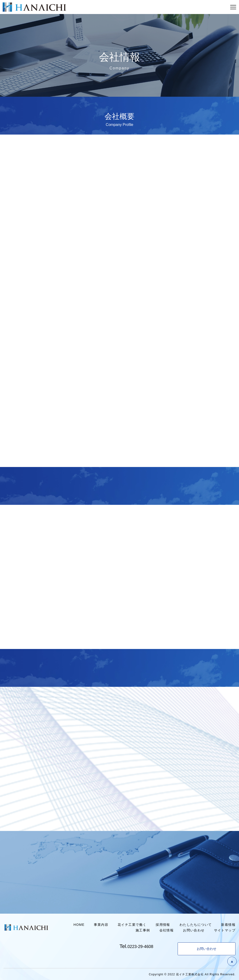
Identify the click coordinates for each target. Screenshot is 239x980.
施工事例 (143, 930)
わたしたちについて (196, 924)
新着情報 (228, 924)
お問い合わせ (194, 930)
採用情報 (163, 924)
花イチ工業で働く (132, 924)
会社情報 (167, 930)
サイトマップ (225, 930)
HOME (79, 924)
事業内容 (101, 924)
